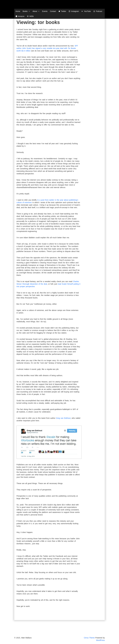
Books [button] (26, 11)
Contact (53, 11)
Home (18, 11)
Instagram (75, 11)
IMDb (31, 16)
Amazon (21, 16)
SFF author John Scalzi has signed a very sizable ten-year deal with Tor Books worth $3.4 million (47, 48)
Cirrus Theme (89, 638)
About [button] (36, 11)
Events (45, 11)
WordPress (100, 640)
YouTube (87, 11)
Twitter (64, 11)
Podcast (99, 11)
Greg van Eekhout (63, 418)
